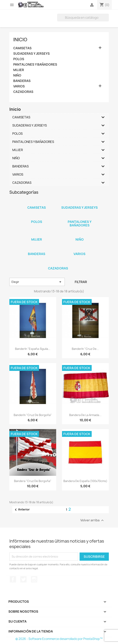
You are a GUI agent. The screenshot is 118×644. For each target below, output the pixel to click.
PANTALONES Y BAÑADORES (35, 65)
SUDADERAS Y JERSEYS (31, 54)
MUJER (19, 70)
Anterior (22, 510)
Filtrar (81, 282)
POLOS (19, 59)
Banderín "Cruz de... (85, 349)
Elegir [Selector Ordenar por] (37, 282)
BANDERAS (22, 81)
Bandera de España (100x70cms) (85, 481)
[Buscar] (83, 18)
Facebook (13, 579)
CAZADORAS (23, 92)
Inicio (20, 40)
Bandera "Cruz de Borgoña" (33, 481)
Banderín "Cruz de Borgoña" (33, 415)
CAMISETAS (22, 48)
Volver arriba (93, 520)
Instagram (34, 579)
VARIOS (19, 86)
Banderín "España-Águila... (33, 349)
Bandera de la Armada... (85, 415)
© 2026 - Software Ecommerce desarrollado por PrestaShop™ (59, 639)
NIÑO (17, 75)
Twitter (23, 579)
